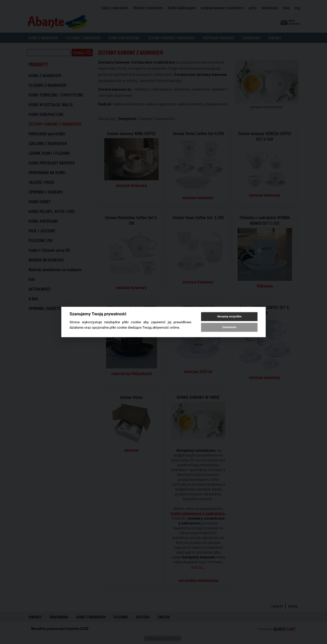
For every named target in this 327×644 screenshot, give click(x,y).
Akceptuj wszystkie (229, 317)
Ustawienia (229, 327)
